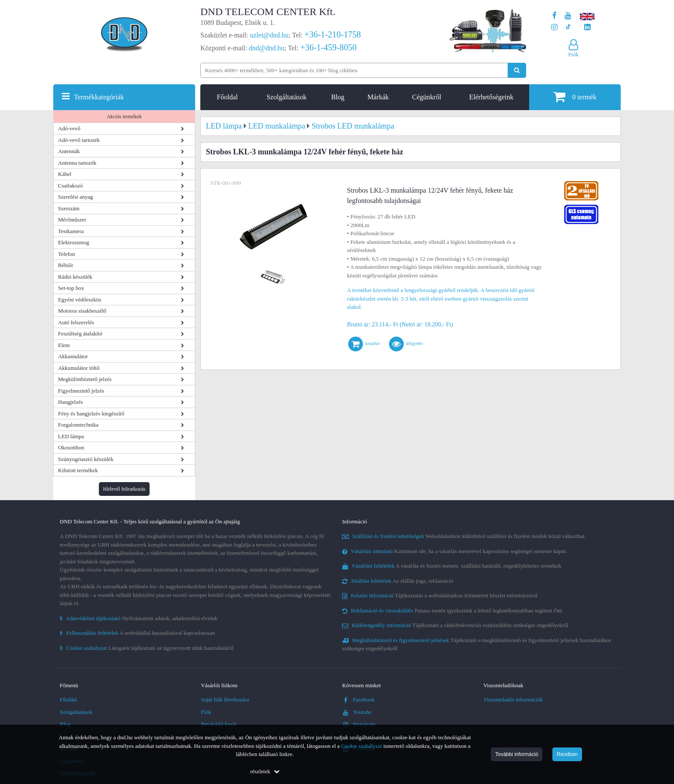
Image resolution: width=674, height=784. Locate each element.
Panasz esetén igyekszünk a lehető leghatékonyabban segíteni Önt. (453, 610)
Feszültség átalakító (80, 334)
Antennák (69, 151)
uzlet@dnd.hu (270, 35)
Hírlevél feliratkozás (124, 489)
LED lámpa (71, 436)
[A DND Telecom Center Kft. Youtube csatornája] (568, 16)
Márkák (378, 97)
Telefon (67, 254)
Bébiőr (66, 265)
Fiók (206, 712)
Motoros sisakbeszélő (82, 311)
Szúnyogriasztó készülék (86, 459)
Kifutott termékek (78, 470)
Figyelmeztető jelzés (81, 391)
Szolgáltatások (286, 97)
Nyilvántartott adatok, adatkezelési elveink (139, 618)
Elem (64, 345)
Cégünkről (427, 97)
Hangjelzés (70, 402)
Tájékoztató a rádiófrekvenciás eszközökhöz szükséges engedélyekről (455, 625)
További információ (517, 754)
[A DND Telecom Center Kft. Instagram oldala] (554, 27)
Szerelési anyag (75, 197)
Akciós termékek (124, 117)
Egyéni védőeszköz (80, 300)
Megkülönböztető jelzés (85, 379)
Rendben (567, 754)
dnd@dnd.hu (267, 48)
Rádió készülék (75, 277)
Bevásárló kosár (219, 724)
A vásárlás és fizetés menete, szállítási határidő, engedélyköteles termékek (452, 566)
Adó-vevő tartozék (79, 140)
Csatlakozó (70, 186)
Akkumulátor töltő (79, 368)
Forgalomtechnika (78, 425)
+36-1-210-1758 (332, 34)
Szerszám (69, 208)
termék (575, 97)
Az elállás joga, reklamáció (398, 581)
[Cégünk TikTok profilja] (568, 27)
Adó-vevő (69, 128)
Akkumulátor (73, 356)
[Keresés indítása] (517, 70)
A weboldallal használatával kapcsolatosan (137, 633)
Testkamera (71, 231)
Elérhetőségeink (491, 97)
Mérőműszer (72, 220)
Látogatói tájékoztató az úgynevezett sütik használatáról (147, 648)
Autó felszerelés (76, 322)
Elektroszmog (74, 242)
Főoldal (227, 97)
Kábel (65, 174)
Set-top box (71, 288)
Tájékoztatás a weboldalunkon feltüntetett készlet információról (440, 595)
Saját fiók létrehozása (225, 699)
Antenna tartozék (77, 163)
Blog (338, 97)
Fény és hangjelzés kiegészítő (91, 414)
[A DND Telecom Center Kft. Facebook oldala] (555, 16)
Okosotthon (71, 447)
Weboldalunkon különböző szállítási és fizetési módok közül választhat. (464, 536)
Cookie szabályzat (362, 746)
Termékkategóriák (99, 97)
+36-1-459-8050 (328, 47)
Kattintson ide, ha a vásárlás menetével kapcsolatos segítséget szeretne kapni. (455, 551)
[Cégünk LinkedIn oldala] (587, 27)
